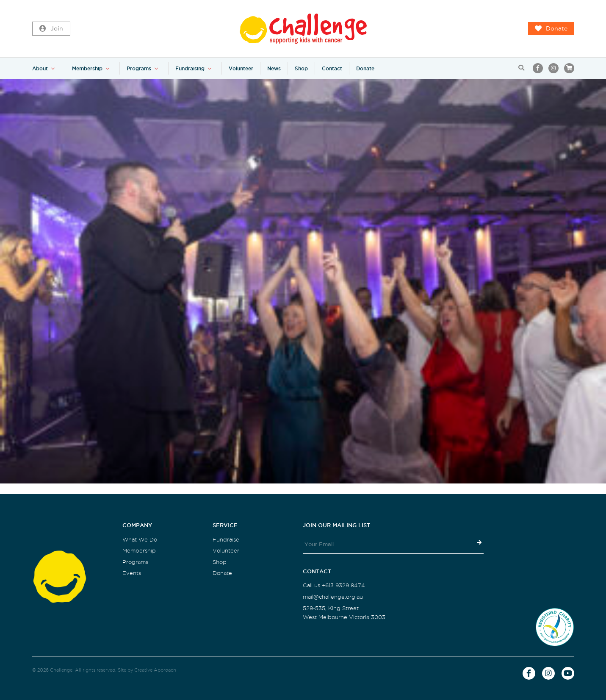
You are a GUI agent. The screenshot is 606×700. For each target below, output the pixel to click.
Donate (551, 29)
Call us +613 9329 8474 (334, 585)
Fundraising (190, 68)
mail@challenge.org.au (333, 597)
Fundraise (226, 540)
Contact (332, 68)
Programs (139, 68)
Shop (301, 68)
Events (132, 573)
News (274, 68)
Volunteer (241, 68)
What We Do (140, 540)
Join (51, 29)
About (40, 68)
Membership (87, 68)
